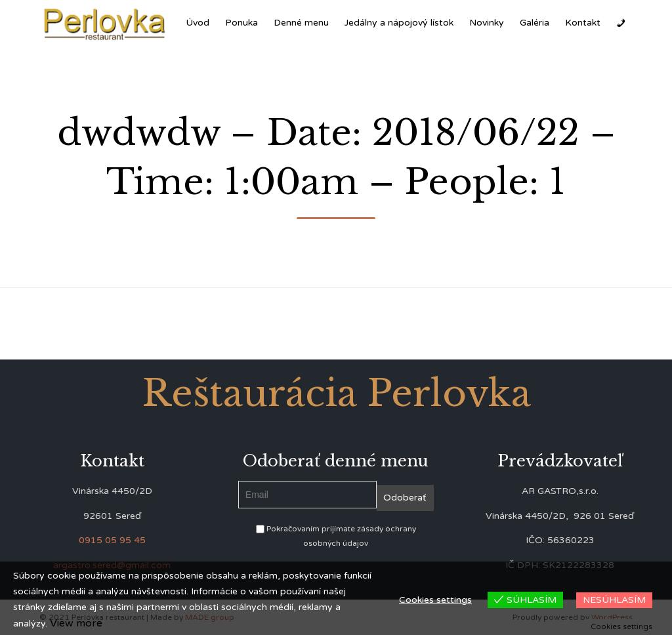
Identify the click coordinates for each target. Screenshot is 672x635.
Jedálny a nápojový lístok (399, 23)
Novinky (487, 23)
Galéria (535, 23)
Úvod (198, 23)
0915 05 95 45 (112, 540)
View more (76, 623)
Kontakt (583, 23)
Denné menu (301, 23)
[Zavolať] (621, 23)
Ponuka (241, 23)
